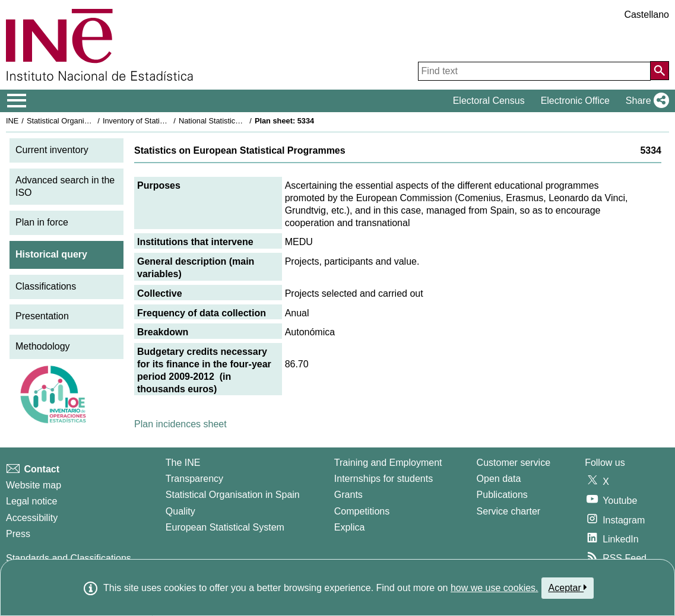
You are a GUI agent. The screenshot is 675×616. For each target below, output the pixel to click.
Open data (499, 479)
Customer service (514, 463)
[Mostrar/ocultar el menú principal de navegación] (17, 101)
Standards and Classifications (69, 558)
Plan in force (42, 222)
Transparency (194, 479)
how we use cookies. (495, 588)
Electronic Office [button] (575, 101)
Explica (350, 527)
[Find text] (534, 71)
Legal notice (31, 501)
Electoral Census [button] (489, 101)
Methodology (43, 346)
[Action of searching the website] (660, 71)
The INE (183, 463)
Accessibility (32, 518)
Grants (348, 495)
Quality (180, 511)
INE (12, 121)
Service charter (509, 511)
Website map (34, 485)
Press (18, 534)
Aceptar (568, 588)
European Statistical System (225, 527)
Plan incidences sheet (180, 424)
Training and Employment (388, 463)
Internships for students (384, 479)
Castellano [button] (647, 15)
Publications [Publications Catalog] (502, 495)
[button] (645, 101)
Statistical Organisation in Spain (80, 121)
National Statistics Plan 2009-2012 (237, 121)
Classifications (46, 286)
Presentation (42, 316)
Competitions (362, 511)
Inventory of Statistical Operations (159, 121)
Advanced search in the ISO (65, 186)
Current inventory (52, 150)
